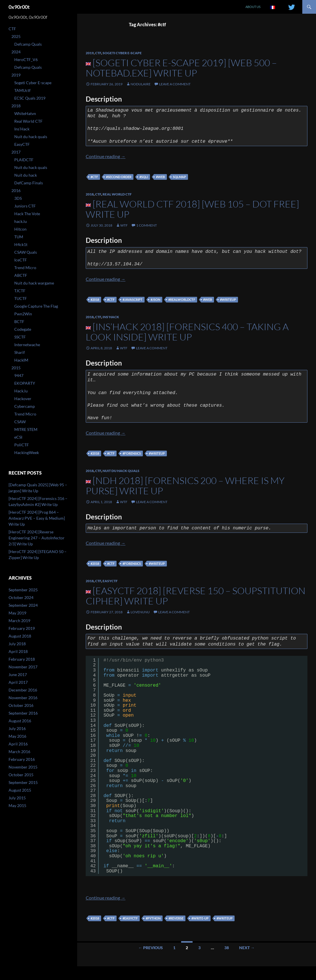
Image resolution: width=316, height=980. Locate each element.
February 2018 (22, 659)
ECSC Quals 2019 (30, 98)
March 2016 (19, 752)
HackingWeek (27, 452)
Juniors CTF (25, 206)
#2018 (95, 300)
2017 (16, 152)
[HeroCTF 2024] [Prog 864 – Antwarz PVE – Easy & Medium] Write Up (37, 518)
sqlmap (179, 177)
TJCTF (20, 291)
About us (253, 7)
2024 (16, 52)
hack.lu (21, 221)
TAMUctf (22, 90)
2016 (16, 190)
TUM (19, 237)
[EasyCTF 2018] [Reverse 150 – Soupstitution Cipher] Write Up (196, 596)
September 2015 (23, 782)
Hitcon (20, 229)
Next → (247, 948)
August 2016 (20, 721)
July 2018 (17, 644)
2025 (16, 36)
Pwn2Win (23, 314)
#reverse (176, 918)
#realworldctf (182, 300)
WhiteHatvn (25, 113)
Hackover (23, 399)
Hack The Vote (27, 214)
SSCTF (20, 337)
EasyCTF (110, 581)
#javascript (133, 300)
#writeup (228, 300)
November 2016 (23, 698)
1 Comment (147, 225)
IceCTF (21, 260)
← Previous (151, 948)
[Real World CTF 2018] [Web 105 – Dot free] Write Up (192, 209)
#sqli (144, 177)
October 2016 (21, 705)
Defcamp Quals (28, 44)
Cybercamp (25, 406)
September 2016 (23, 713)
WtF (124, 225)
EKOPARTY (25, 383)
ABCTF (21, 275)
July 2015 (17, 798)
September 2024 (23, 605)
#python (153, 918)
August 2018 (20, 636)
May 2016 (17, 736)
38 (227, 948)
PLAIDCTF (24, 160)
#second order (119, 177)
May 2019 (17, 613)
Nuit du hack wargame (34, 283)
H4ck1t (21, 244)
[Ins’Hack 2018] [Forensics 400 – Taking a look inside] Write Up (187, 332)
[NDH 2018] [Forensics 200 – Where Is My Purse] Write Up (185, 486)
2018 (90, 194)
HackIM (21, 360)
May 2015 (17, 805)
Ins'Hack (111, 317)
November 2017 (23, 667)
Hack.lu (21, 391)
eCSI (18, 437)
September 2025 (23, 590)
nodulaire (141, 84)
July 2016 (17, 728)
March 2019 (19, 621)
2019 (90, 53)
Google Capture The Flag (36, 306)
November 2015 (23, 767)
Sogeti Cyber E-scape (122, 53)
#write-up (200, 918)
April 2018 (18, 651)
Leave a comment (175, 84)
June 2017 (18, 674)
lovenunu (140, 612)
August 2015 (20, 790)
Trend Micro (25, 268)
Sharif (20, 352)
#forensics (132, 453)
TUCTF (21, 298)
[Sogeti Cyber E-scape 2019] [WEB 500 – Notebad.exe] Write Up (181, 68)
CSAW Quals (26, 252)
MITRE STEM (26, 429)
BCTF (19, 321)
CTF (98, 53)
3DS (18, 198)
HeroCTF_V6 (26, 60)
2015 (16, 368)
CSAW (20, 422)
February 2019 (22, 628)
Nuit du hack (26, 175)
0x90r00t (19, 7)
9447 (19, 375)
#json (155, 300)
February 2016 (22, 759)
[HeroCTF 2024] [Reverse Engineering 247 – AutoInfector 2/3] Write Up (37, 538)
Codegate (23, 329)
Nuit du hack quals (121, 471)
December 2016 (23, 690)
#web (160, 177)
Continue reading (106, 156)
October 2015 (21, 775)
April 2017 (18, 682)
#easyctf (130, 918)
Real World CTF (117, 194)
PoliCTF (22, 445)
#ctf (94, 177)
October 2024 (21, 597)
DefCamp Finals (29, 183)
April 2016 (18, 744)
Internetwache (27, 345)
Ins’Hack (22, 129)
